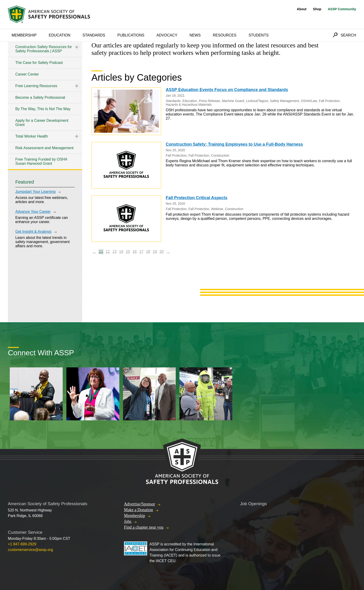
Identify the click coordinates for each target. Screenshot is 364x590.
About (302, 9)
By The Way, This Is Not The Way (43, 109)
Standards (94, 35)
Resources (225, 35)
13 (114, 252)
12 (108, 252)
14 (121, 252)
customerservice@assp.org (30, 550)
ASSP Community (342, 9)
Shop (317, 9)
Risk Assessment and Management (44, 148)
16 (135, 252)
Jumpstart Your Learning (35, 192)
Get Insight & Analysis (33, 232)
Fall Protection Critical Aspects (197, 198)
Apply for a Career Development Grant (42, 123)
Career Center (27, 74)
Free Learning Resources (36, 86)
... (94, 252)
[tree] (45, 105)
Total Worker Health (32, 136)
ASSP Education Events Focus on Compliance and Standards (227, 90)
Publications (131, 35)
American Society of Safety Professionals (49, 14)
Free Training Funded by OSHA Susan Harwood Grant (41, 161)
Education (60, 35)
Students (259, 35)
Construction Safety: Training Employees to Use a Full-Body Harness (234, 144)
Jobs (128, 521)
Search (348, 35)
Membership (24, 35)
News (195, 35)
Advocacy (167, 35)
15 (128, 252)
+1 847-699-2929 (22, 544)
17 (141, 252)
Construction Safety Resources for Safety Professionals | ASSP (44, 49)
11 (101, 252)
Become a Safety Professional (40, 97)
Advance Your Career (33, 212)
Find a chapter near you (144, 527)
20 (162, 252)
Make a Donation (138, 510)
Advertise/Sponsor (140, 504)
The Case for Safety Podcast (39, 63)
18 (148, 252)
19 (155, 252)
